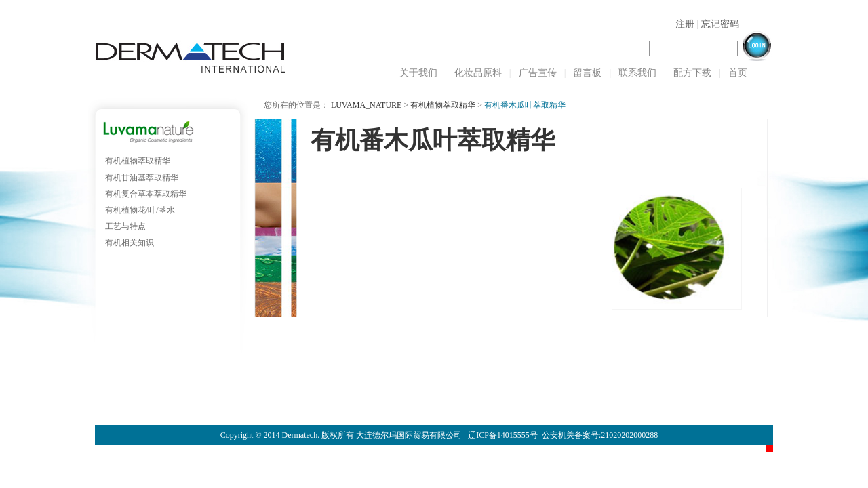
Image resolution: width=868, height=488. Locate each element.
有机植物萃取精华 (138, 161)
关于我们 (418, 73)
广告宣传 (538, 73)
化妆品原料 (478, 73)
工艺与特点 (125, 226)
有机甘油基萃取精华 (142, 178)
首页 (738, 73)
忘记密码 (720, 24)
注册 (685, 24)
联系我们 (637, 73)
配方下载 (692, 73)
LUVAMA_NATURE (366, 105)
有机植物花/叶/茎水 (140, 210)
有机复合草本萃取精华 (146, 194)
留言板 (587, 73)
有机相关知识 (130, 243)
